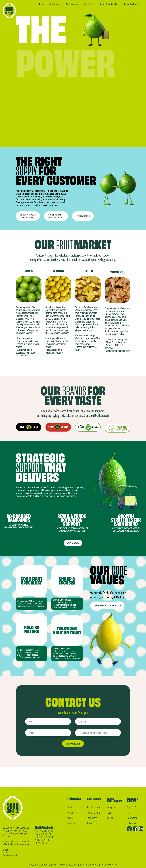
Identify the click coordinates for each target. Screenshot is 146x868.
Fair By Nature (94, 807)
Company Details (109, 864)
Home (41, 4)
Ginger (70, 818)
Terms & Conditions (89, 864)
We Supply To (72, 4)
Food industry (83, 227)
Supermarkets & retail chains (56, 219)
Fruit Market (55, 4)
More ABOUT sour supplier (107, 608)
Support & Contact (132, 4)
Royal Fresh (93, 823)
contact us (73, 546)
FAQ (129, 812)
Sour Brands (89, 4)
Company (111, 807)
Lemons (71, 812)
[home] (9, 10)
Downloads (132, 818)
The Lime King (93, 812)
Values (110, 818)
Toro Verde (92, 818)
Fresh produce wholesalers (28, 216)
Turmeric (71, 823)
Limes (70, 807)
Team (110, 812)
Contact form (133, 807)
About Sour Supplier (109, 4)
